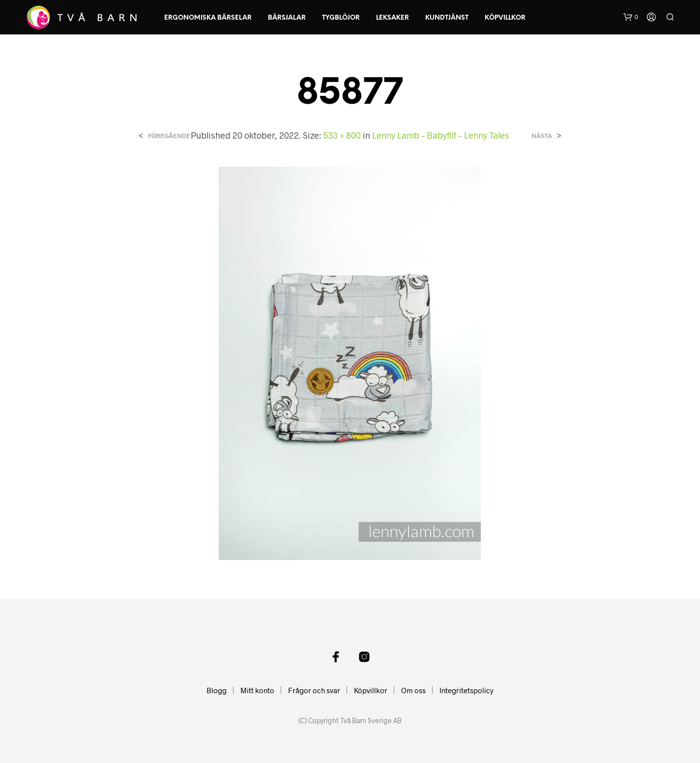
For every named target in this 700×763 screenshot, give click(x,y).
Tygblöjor (341, 18)
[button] (631, 17)
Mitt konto (257, 690)
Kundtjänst (447, 18)
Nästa (542, 136)
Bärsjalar (287, 18)
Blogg (217, 690)
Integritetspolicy (467, 690)
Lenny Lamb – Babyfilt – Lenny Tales (441, 135)
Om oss (413, 690)
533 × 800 (342, 135)
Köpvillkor (505, 18)
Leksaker (393, 18)
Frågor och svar (314, 690)
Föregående (169, 136)
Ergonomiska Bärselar (208, 18)
